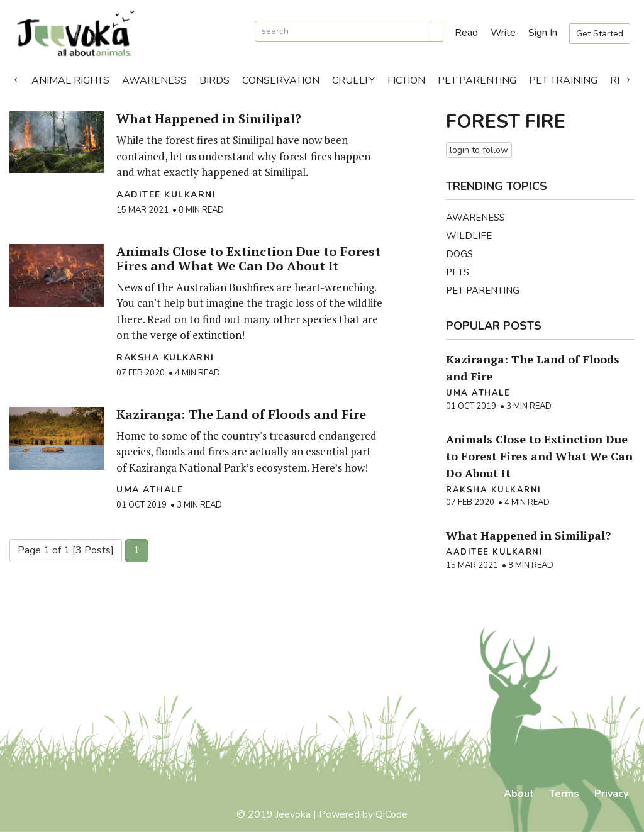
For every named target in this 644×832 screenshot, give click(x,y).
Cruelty (353, 80)
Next (628, 77)
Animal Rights (70, 80)
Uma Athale (150, 490)
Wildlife (469, 236)
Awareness (154, 80)
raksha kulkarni (165, 358)
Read (466, 33)
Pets (458, 272)
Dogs (459, 254)
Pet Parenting (477, 80)
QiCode (391, 814)
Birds (214, 80)
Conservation (281, 80)
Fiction (406, 80)
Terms (564, 794)
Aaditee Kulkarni (166, 195)
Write (503, 33)
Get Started (600, 34)
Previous (16, 77)
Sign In (543, 33)
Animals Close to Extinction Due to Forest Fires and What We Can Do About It (248, 258)
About (519, 794)
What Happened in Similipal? (209, 119)
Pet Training (563, 80)
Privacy (611, 794)
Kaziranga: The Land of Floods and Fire (241, 414)
